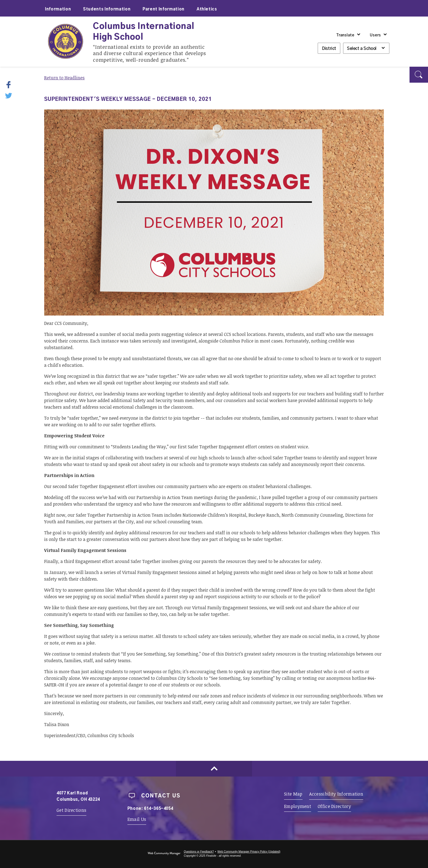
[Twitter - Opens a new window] (9, 95)
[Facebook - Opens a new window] (12, 85)
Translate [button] (345, 35)
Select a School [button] (362, 49)
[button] (419, 75)
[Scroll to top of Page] (214, 769)
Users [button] (375, 35)
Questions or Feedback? (199, 852)
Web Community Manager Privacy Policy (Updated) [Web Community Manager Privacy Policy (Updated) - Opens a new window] (249, 852)
